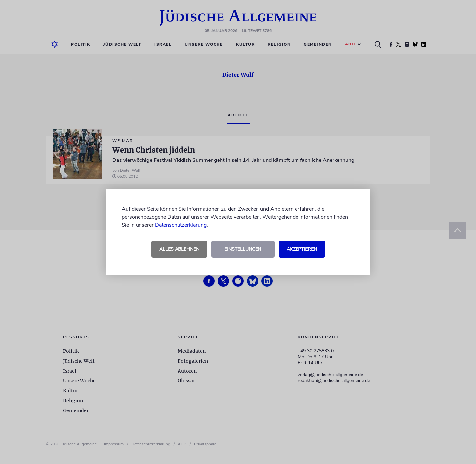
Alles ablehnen (179, 249)
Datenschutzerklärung (181, 225)
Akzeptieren (302, 249)
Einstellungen (243, 249)
